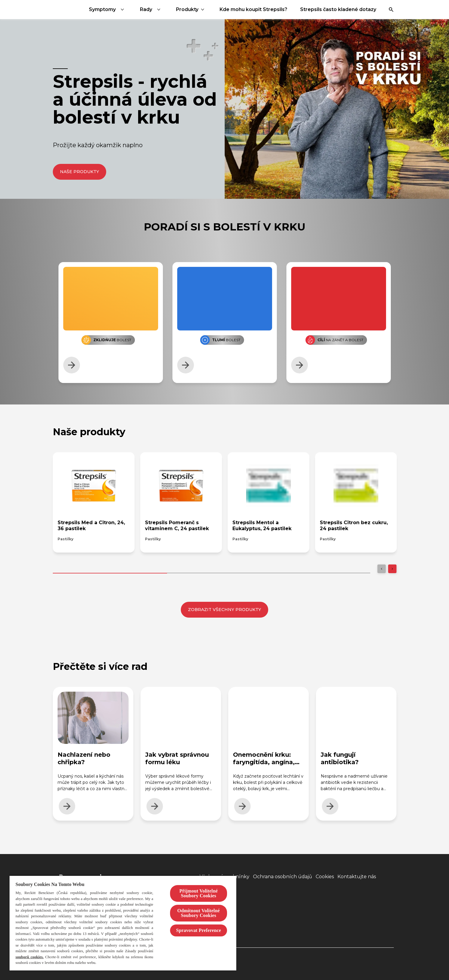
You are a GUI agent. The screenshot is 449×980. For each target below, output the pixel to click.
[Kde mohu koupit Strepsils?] (307, 10)
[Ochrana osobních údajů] (283, 877)
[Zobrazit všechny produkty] (224, 610)
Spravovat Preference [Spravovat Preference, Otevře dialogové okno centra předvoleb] (199, 930)
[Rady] (205, 10)
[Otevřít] (391, 10)
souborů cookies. (30, 957)
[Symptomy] (161, 10)
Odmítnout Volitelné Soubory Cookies (198, 913)
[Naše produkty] (80, 172)
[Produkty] (241, 10)
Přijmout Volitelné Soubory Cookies (199, 893)
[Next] (392, 569)
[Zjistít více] (72, 365)
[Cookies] (325, 877)
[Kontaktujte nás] (357, 877)
